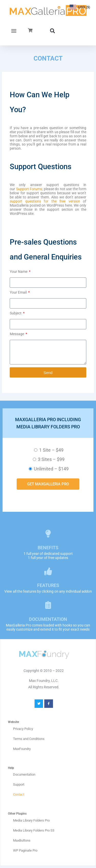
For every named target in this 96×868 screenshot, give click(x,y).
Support (19, 784)
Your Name (19, 272)
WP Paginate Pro (25, 850)
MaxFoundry (22, 749)
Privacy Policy (23, 729)
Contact (19, 794)
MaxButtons (22, 840)
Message (17, 334)
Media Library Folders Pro (31, 820)
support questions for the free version (45, 201)
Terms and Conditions (29, 739)
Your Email (19, 292)
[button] (14, 31)
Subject (16, 313)
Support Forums (29, 189)
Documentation (24, 774)
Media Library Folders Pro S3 (34, 830)
